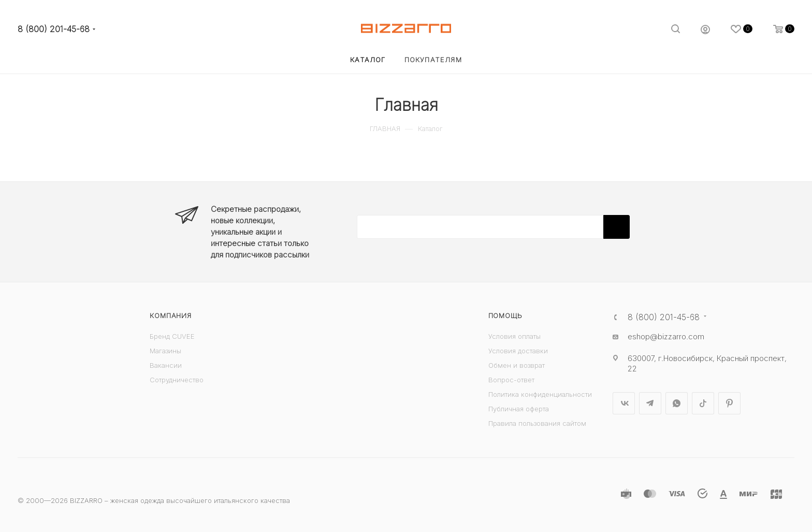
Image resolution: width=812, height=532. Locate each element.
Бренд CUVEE (172, 336)
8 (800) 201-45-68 (54, 29)
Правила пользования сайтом (537, 423)
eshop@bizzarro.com (666, 336)
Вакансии (166, 365)
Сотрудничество (177, 380)
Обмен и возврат (517, 365)
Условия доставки (518, 351)
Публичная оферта (519, 409)
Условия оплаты (514, 336)
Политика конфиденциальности (540, 394)
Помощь (505, 315)
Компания (170, 315)
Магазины (165, 351)
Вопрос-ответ (511, 380)
